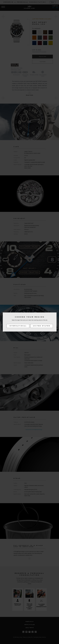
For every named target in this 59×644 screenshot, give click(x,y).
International (18, 326)
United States (42, 326)
